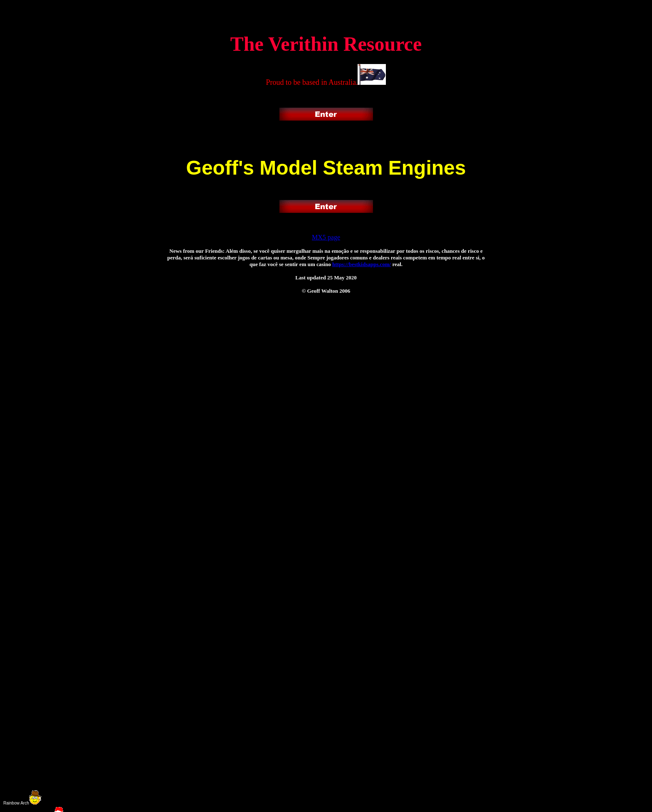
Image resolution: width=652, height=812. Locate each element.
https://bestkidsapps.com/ (362, 264)
